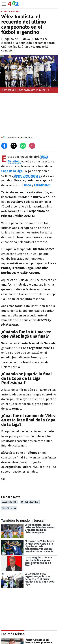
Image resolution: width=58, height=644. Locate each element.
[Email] (32, 146)
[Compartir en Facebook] (4, 146)
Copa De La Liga (9, 508)
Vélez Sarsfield (9, 502)
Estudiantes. (43, 185)
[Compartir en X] (14, 146)
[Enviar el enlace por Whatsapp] (23, 146)
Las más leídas (13, 634)
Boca (27, 185)
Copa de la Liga (12, 171)
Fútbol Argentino (30, 502)
